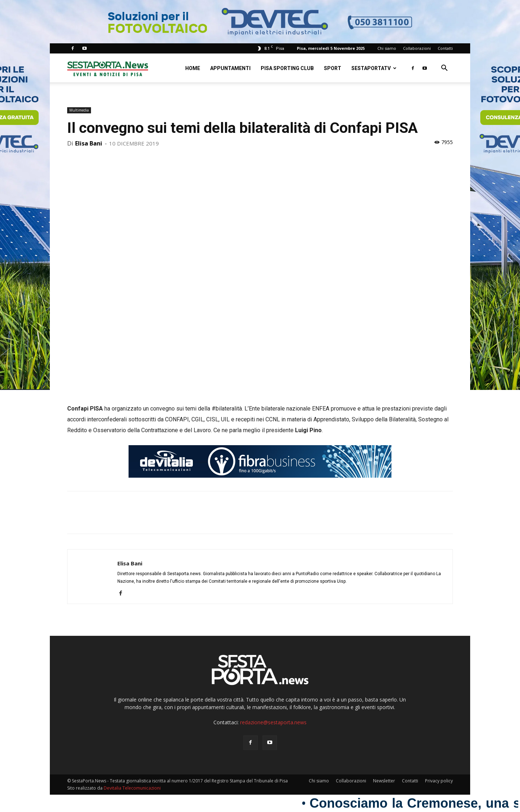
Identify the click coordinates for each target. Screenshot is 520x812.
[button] (444, 69)
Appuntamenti (230, 68)
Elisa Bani (89, 143)
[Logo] (108, 68)
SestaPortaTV (374, 68)
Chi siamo (387, 48)
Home (193, 68)
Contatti (445, 48)
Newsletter (384, 781)
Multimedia (79, 110)
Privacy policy (439, 781)
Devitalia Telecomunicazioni (132, 788)
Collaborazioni (417, 48)
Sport (333, 68)
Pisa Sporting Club (287, 68)
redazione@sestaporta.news (273, 722)
